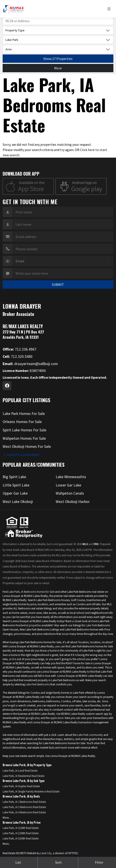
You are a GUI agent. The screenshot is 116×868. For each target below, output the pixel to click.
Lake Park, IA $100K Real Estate (21, 828)
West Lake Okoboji (18, 502)
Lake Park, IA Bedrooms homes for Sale (31, 592)
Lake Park (92, 625)
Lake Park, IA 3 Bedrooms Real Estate (24, 807)
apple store (57, 718)
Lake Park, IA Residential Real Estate (23, 776)
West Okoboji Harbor (73, 502)
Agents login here (21, 455)
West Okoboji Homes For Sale (27, 447)
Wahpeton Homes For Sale (24, 438)
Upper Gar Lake (15, 493)
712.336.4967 (20, 349)
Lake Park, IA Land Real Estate (20, 771)
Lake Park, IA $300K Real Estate (21, 838)
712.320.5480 (18, 357)
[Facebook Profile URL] (7, 386)
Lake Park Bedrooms (37, 684)
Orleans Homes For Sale (22, 422)
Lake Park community (90, 735)
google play (33, 718)
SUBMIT (58, 285)
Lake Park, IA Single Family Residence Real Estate (31, 791)
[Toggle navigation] (110, 9)
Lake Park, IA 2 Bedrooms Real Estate (24, 802)
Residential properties (28, 625)
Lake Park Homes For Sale (24, 414)
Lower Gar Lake (68, 485)
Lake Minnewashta (71, 477)
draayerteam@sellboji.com (30, 364)
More (58, 68)
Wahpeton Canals (70, 493)
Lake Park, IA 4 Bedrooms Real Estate (24, 812)
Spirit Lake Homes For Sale (24, 430)
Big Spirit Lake (14, 477)
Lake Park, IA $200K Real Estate (21, 833)
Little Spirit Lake (16, 485)
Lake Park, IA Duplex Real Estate (21, 786)
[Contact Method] (63, 261)
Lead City (46, 853)
